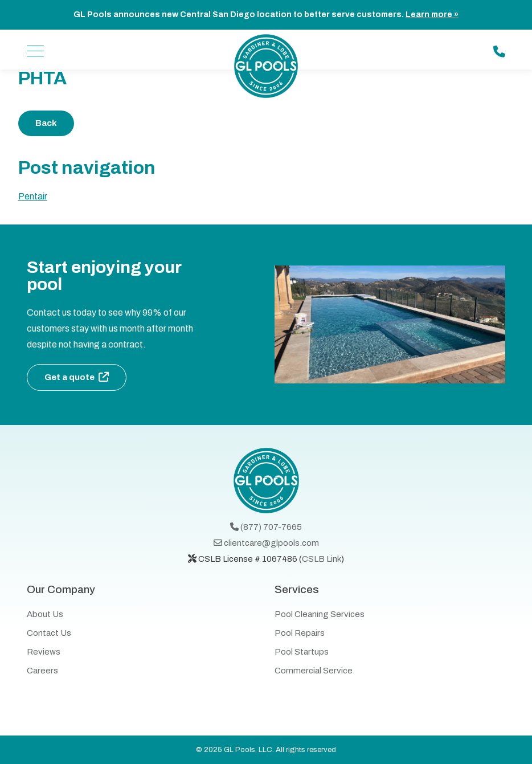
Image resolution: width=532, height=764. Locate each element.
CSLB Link (322, 559)
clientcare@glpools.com (266, 543)
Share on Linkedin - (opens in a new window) (490, 123)
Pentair (33, 196)
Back (46, 123)
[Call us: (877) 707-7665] (499, 52)
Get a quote (69, 377)
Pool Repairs (300, 633)
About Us (45, 614)
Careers (42, 671)
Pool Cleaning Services (320, 614)
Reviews (44, 652)
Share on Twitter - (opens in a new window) (460, 123)
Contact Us (49, 633)
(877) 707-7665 (266, 527)
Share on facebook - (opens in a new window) (430, 123)
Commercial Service (314, 671)
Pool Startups (302, 652)
